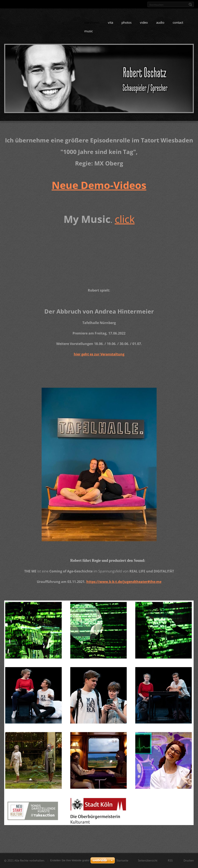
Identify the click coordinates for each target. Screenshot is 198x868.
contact (178, 26)
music (89, 35)
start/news (92, 26)
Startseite (122, 861)
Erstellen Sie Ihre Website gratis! (70, 861)
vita (110, 26)
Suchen (190, 4)
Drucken (189, 861)
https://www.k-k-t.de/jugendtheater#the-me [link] (124, 585)
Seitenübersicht (148, 861)
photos (126, 26)
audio (160, 26)
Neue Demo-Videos (99, 189)
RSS (170, 861)
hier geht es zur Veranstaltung (99, 358)
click (125, 223)
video (144, 26)
